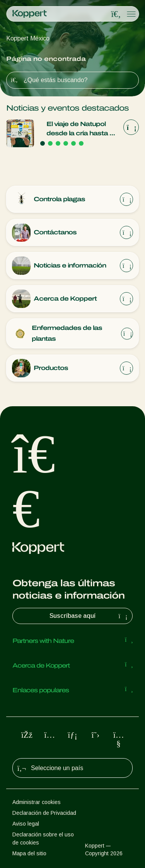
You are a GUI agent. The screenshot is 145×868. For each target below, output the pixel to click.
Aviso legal (26, 824)
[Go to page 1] (43, 143)
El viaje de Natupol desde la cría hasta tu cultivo (81, 129)
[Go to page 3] (58, 143)
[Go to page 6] (81, 143)
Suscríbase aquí (89, 616)
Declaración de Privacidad (44, 813)
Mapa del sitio (29, 853)
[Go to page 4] (66, 143)
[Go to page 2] (50, 143)
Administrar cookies (37, 802)
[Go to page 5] (73, 143)
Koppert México (28, 38)
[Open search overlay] (116, 14)
